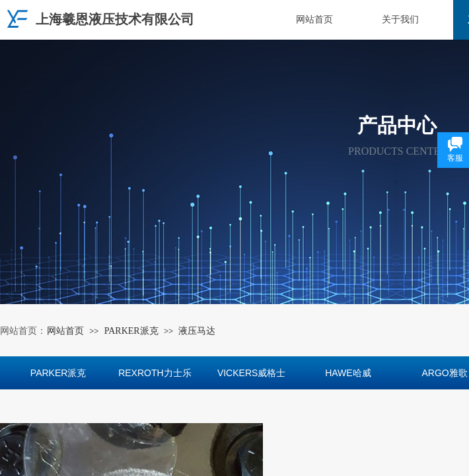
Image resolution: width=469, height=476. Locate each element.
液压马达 (197, 331)
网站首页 (314, 20)
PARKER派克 (131, 331)
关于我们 (400, 20)
